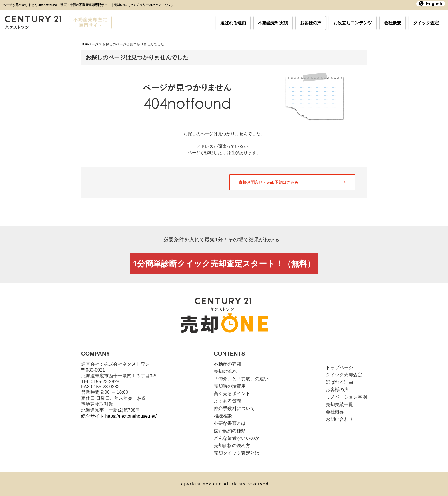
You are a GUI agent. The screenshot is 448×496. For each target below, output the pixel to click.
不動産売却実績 (273, 23)
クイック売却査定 (344, 375)
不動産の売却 (227, 364)
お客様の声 (311, 23)
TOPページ (90, 44)
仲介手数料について (234, 408)
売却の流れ (225, 371)
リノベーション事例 (346, 397)
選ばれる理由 (233, 23)
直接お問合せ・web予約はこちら (292, 182)
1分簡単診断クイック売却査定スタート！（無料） (224, 264)
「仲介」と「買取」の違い (241, 379)
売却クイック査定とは (237, 453)
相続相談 (223, 416)
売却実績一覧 (339, 404)
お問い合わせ (339, 419)
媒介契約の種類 (230, 431)
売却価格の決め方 (232, 446)
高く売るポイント (232, 394)
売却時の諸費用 (230, 386)
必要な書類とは (230, 423)
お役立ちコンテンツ (353, 23)
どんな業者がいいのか (237, 438)
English (431, 4)
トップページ (339, 367)
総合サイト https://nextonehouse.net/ (119, 416)
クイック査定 (426, 23)
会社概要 (393, 23)
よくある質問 (227, 401)
